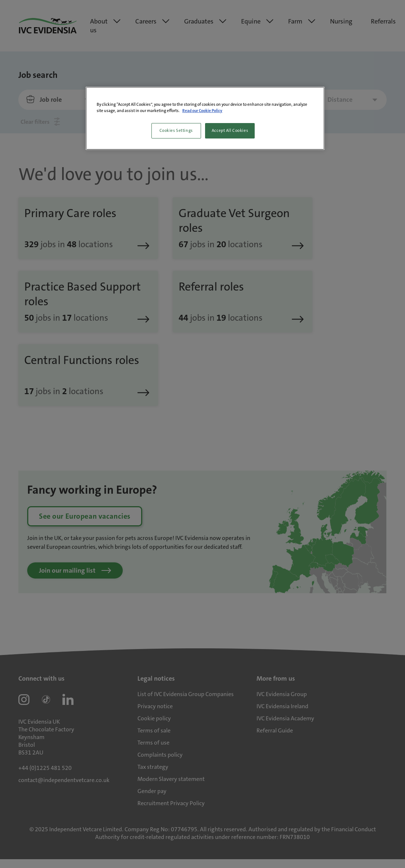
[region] (205, 118)
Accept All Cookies (230, 131)
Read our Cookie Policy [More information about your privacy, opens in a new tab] (202, 111)
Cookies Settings (176, 131)
